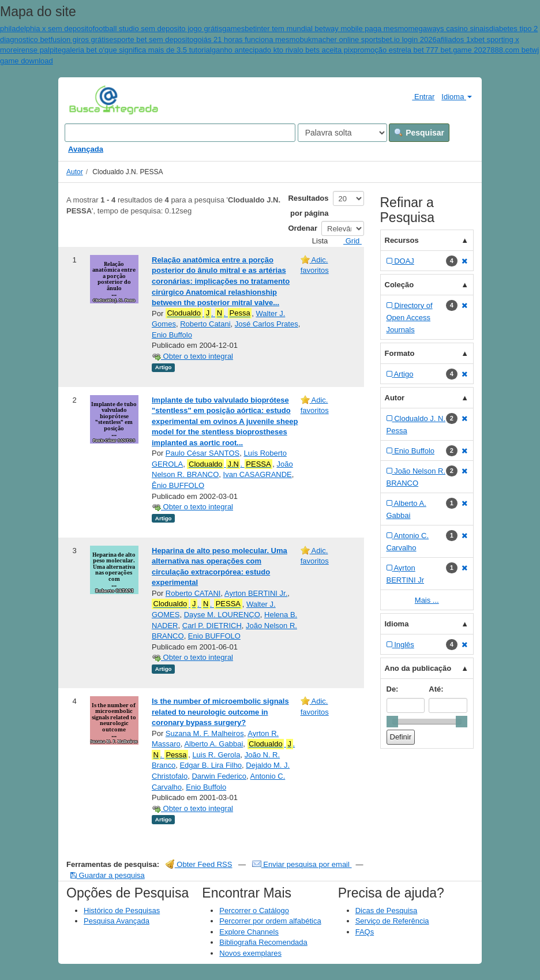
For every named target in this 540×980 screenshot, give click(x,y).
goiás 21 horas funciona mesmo (246, 40)
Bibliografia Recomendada (263, 942)
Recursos (402, 240)
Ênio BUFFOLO (178, 485)
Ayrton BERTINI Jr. (256, 593)
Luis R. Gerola (216, 755)
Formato (400, 353)
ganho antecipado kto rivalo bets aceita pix (283, 50)
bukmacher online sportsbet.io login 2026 (368, 40)
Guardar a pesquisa (108, 875)
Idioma (457, 97)
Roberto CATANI (193, 593)
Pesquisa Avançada (117, 921)
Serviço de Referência (392, 921)
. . (209, 313)
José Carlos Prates (267, 324)
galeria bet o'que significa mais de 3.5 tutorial (137, 50)
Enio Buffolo (172, 335)
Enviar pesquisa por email (302, 864)
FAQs (365, 932)
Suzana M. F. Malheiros (205, 733)
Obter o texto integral (192, 356)
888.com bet (511, 50)
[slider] (392, 722)
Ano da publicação (418, 668)
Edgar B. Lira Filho (211, 765)
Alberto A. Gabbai (213, 744)
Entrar (419, 96)
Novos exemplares (250, 953)
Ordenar (303, 228)
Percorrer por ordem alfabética (270, 921)
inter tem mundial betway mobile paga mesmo (331, 29)
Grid (348, 241)
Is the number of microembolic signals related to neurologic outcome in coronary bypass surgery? (220, 712)
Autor (75, 172)
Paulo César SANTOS (202, 453)
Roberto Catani (205, 324)
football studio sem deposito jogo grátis (157, 29)
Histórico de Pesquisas (122, 910)
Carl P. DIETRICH (212, 626)
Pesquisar (419, 133)
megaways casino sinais (448, 29)
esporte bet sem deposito (151, 40)
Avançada (86, 149)
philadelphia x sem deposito (46, 29)
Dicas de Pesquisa (387, 910)
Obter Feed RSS (199, 864)
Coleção (400, 285)
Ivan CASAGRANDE (258, 474)
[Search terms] (180, 133)
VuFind (87, 99)
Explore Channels (249, 932)
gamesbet (239, 29)
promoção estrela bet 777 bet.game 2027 (422, 50)
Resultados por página (308, 206)
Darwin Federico (219, 776)
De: (393, 689)
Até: (436, 689)
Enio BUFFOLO (214, 636)
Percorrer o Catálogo (254, 910)
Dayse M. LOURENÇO (222, 615)
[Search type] (342, 133)
